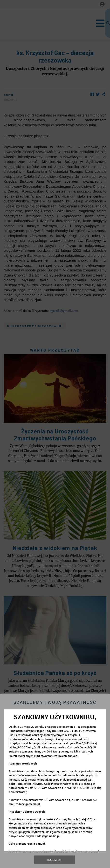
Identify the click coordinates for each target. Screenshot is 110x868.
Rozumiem (54, 860)
